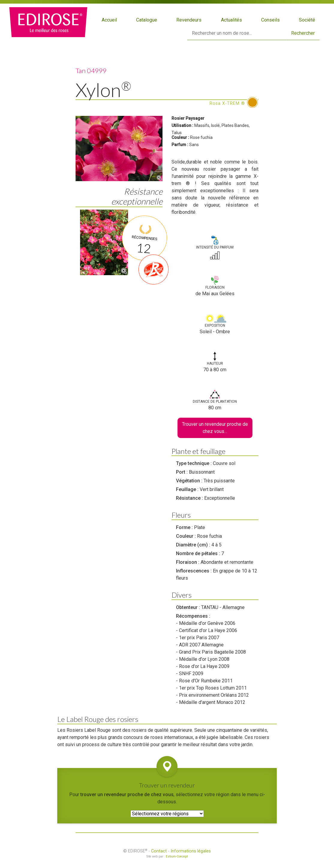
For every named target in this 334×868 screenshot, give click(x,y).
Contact (159, 851)
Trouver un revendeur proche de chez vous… (215, 428)
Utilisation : (182, 125)
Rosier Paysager (188, 118)
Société (307, 20)
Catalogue (147, 20)
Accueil (109, 20)
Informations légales (191, 851)
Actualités (231, 20)
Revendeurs (189, 20)
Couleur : (180, 137)
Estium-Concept (177, 856)
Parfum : (180, 145)
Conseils (270, 20)
